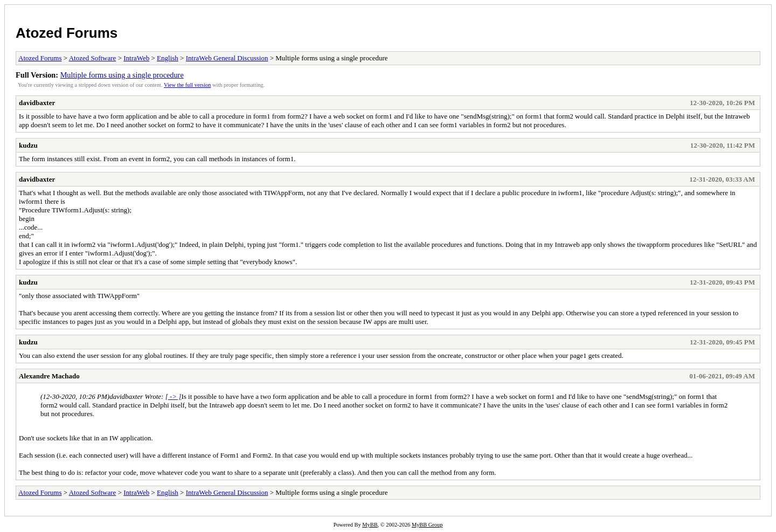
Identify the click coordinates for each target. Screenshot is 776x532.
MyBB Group (427, 525)
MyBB (370, 525)
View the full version (187, 85)
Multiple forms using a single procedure (122, 75)
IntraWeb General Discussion (227, 58)
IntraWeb (136, 58)
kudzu (28, 145)
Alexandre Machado (49, 376)
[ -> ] (174, 396)
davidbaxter (37, 103)
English (168, 58)
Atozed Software (93, 58)
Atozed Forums (67, 33)
